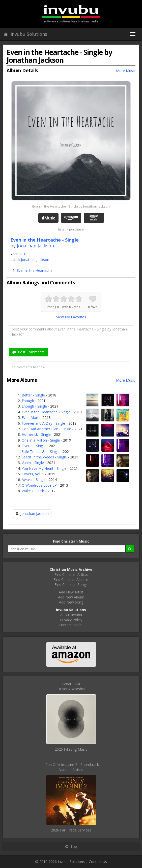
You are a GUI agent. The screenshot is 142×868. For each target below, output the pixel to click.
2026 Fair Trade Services (71, 830)
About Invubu (71, 615)
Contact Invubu (71, 625)
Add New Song (71, 602)
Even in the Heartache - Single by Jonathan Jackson (71, 206)
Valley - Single (33, 463)
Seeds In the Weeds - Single (44, 457)
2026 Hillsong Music (71, 749)
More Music (126, 71)
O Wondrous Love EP (39, 485)
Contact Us (98, 862)
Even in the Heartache (35, 270)
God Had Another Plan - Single (46, 429)
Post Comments (29, 352)
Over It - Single (34, 446)
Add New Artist (71, 592)
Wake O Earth (33, 491)
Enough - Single (34, 406)
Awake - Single (34, 479)
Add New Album (71, 597)
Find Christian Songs (71, 585)
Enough (28, 401)
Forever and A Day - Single (43, 423)
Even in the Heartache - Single (46, 412)
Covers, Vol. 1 (33, 474)
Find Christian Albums (71, 579)
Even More (31, 418)
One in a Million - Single (41, 440)
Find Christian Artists (71, 574)
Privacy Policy (71, 620)
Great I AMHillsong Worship (71, 686)
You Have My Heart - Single (44, 468)
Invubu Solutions (25, 34)
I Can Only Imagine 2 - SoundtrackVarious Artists (71, 767)
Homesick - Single (36, 434)
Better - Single (33, 395)
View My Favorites (71, 317)
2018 (23, 254)
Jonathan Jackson (35, 246)
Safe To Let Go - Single (41, 452)
